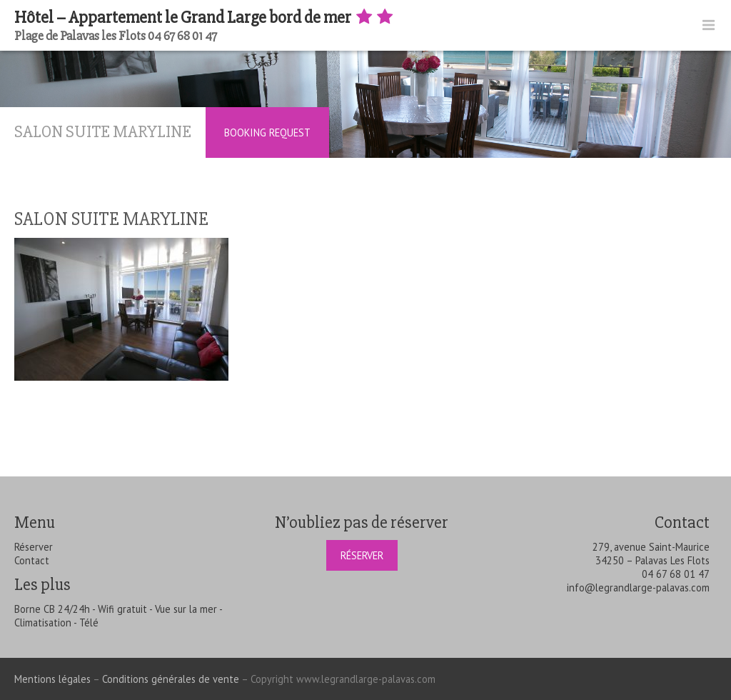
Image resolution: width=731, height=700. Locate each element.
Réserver (34, 547)
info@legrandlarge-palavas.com (638, 587)
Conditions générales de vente (171, 679)
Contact (32, 560)
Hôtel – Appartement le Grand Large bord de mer (205, 17)
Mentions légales (52, 679)
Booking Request (267, 132)
